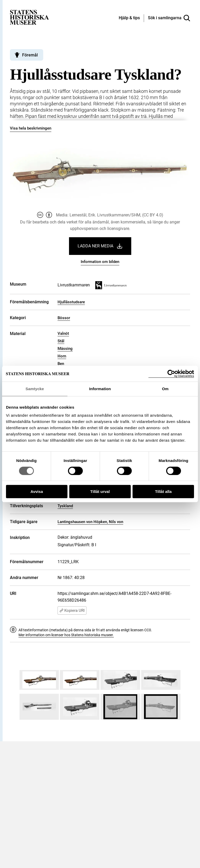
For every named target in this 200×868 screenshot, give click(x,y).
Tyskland (65, 506)
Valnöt (63, 333)
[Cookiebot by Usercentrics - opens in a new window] (171, 374)
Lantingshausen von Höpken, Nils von (90, 522)
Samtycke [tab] (35, 389)
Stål (61, 341)
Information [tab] (100, 389)
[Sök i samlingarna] (169, 18)
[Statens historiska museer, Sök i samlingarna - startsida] (29, 17)
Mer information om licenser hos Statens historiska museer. (66, 635)
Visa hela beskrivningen (31, 128)
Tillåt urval (100, 491)
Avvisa (37, 491)
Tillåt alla (163, 491)
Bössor (64, 318)
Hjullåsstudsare (71, 302)
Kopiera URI (72, 610)
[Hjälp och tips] (129, 18)
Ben (61, 364)
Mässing (65, 349)
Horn (62, 356)
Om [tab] (165, 389)
